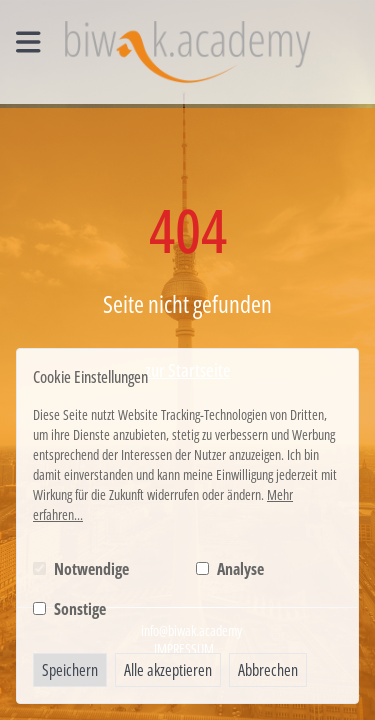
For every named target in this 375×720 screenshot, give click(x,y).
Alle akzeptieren (168, 670)
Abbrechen (268, 670)
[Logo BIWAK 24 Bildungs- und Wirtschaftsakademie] (187, 52)
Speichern (70, 670)
